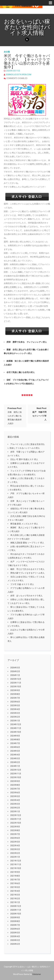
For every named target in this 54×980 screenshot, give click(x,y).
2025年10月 (16, 687)
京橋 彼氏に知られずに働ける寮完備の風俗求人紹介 (15, 416)
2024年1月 (15, 766)
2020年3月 (15, 940)
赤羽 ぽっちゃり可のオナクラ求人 (26, 596)
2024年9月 (15, 736)
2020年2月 (15, 944)
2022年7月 (15, 834)
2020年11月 (16, 910)
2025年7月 (15, 698)
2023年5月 (15, 796)
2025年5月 (15, 705)
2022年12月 (16, 815)
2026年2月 (15, 671)
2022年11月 (16, 819)
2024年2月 (15, 762)
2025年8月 (15, 694)
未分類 (7, 52)
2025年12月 (16, 679)
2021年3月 (15, 895)
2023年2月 (15, 808)
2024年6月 (15, 747)
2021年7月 (15, 880)
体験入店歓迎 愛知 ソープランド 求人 (27, 543)
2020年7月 (15, 925)
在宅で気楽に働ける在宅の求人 (21, 372)
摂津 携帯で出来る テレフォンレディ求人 (27, 342)
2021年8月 (15, 876)
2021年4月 (15, 891)
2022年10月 (16, 823)
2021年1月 (15, 902)
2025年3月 (15, 713)
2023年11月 (16, 774)
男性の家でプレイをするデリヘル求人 (27, 573)
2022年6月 (15, 838)
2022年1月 (15, 857)
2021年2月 (15, 899)
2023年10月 (16, 777)
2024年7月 (15, 743)
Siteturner (37, 974)
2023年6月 (15, 793)
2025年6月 (15, 702)
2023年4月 (15, 800)
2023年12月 (16, 770)
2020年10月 (16, 914)
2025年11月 (16, 683)
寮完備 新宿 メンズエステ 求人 (24, 524)
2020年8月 (15, 921)
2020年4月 (15, 936)
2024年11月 (16, 728)
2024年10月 (16, 732)
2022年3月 (15, 849)
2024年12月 (16, 724)
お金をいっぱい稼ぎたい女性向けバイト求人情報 (27, 27)
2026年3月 (15, 668)
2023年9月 (15, 781)
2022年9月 (15, 827)
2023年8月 (15, 785)
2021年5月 (15, 887)
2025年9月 (15, 690)
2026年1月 (15, 675)
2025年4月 (15, 709)
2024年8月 (15, 740)
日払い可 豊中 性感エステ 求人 (24, 459)
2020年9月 (15, 917)
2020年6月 (15, 929)
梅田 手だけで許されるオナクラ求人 (27, 569)
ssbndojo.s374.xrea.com (19, 75)
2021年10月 (16, 868)
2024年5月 (15, 751)
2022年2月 (15, 853)
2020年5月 (15, 933)
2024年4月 (15, 755)
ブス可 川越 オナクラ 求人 (22, 584)
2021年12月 (16, 861)
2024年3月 (15, 758)
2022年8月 (15, 830)
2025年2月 (15, 717)
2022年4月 (15, 846)
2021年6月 (15, 883)
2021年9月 (15, 872)
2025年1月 (15, 721)
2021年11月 (16, 864)
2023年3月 (15, 804)
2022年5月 (15, 842)
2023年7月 (15, 789)
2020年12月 (16, 906)
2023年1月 (15, 811)
